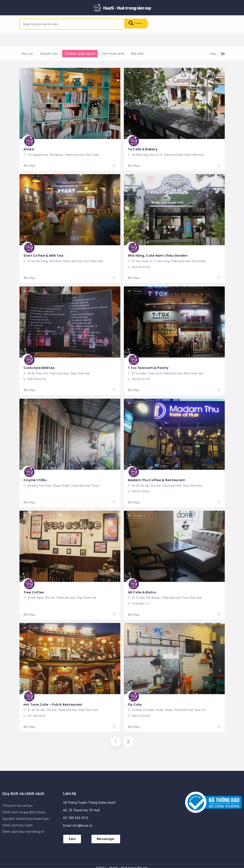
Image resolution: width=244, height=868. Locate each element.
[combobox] (72, 24)
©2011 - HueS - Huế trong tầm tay (122, 865)
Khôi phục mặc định (78, 39)
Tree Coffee (35, 587)
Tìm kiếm (139, 24)
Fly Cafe (135, 699)
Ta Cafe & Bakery (144, 147)
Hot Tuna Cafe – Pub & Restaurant (55, 699)
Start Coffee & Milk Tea (45, 252)
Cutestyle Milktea (40, 364)
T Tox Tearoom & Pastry (150, 364)
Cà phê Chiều (36, 475)
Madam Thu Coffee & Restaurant (158, 475)
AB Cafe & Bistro (143, 587)
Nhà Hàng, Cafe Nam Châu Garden (160, 252)
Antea (29, 147)
